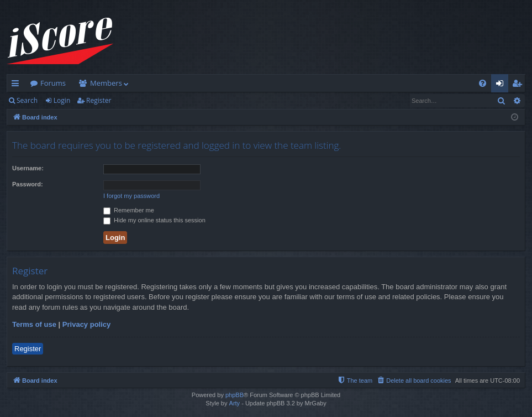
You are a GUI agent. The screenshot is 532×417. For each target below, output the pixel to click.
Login (62, 100)
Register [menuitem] (519, 85)
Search (27, 100)
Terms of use (34, 324)
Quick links (17, 85)
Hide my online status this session (154, 220)
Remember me (129, 210)
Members (106, 83)
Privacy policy (86, 324)
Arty (235, 403)
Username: (28, 168)
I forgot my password (131, 196)
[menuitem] (483, 83)
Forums (53, 83)
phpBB (235, 395)
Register (99, 100)
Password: (28, 184)
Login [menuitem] (502, 85)
